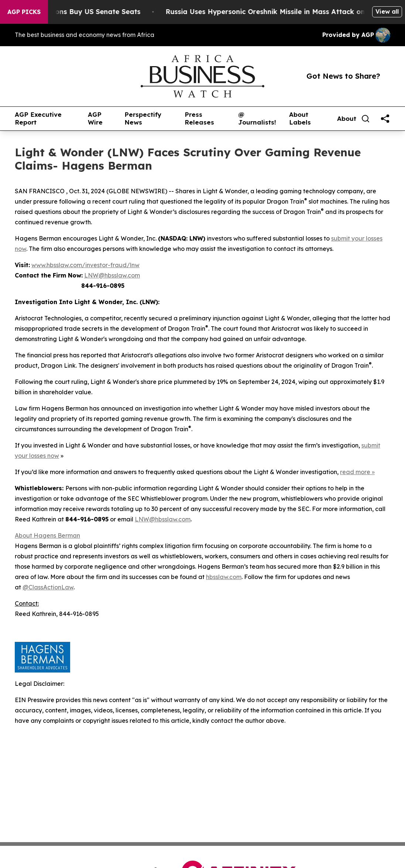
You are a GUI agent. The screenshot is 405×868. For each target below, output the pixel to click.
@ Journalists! (257, 118)
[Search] (365, 119)
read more (355, 472)
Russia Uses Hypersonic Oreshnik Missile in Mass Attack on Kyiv (284, 12)
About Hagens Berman (47, 535)
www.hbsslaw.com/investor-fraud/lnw (85, 265)
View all (387, 11)
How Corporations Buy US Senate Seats (83, 12)
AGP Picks (24, 12)
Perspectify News (143, 118)
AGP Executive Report (38, 118)
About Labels (300, 118)
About (347, 119)
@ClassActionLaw (48, 587)
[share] (385, 119)
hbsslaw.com (224, 577)
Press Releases (199, 118)
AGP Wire (95, 118)
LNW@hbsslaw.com (112, 275)
